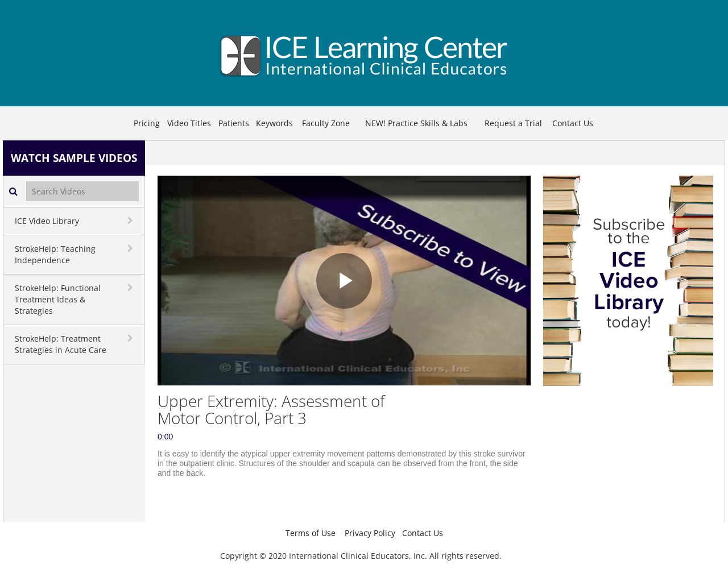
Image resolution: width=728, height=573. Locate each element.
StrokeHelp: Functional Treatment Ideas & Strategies (58, 299)
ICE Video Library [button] (47, 221)
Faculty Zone (326, 123)
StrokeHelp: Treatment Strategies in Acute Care (61, 344)
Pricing (147, 123)
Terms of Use (311, 533)
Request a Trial (513, 123)
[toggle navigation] (131, 221)
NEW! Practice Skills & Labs (416, 123)
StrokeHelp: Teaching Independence (55, 254)
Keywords (274, 123)
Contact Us (573, 123)
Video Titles (189, 123)
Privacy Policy (370, 533)
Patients (234, 123)
